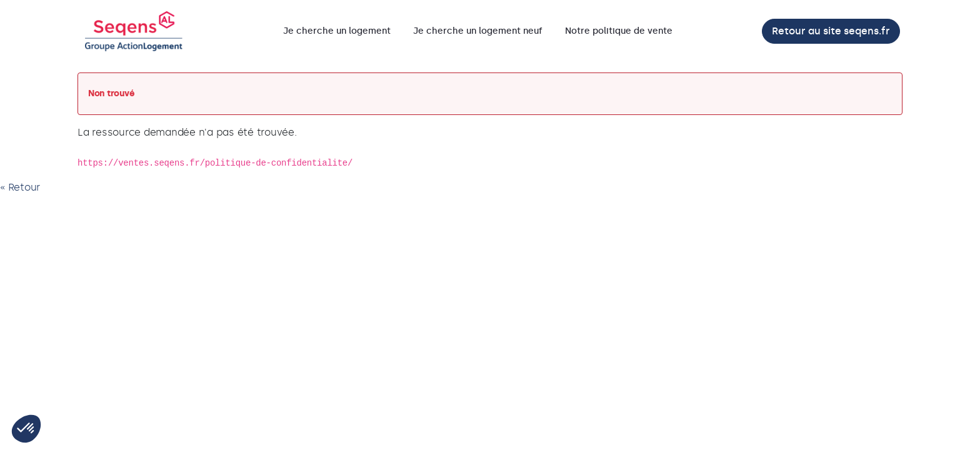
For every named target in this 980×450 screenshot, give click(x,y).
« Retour (20, 187)
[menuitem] (337, 31)
